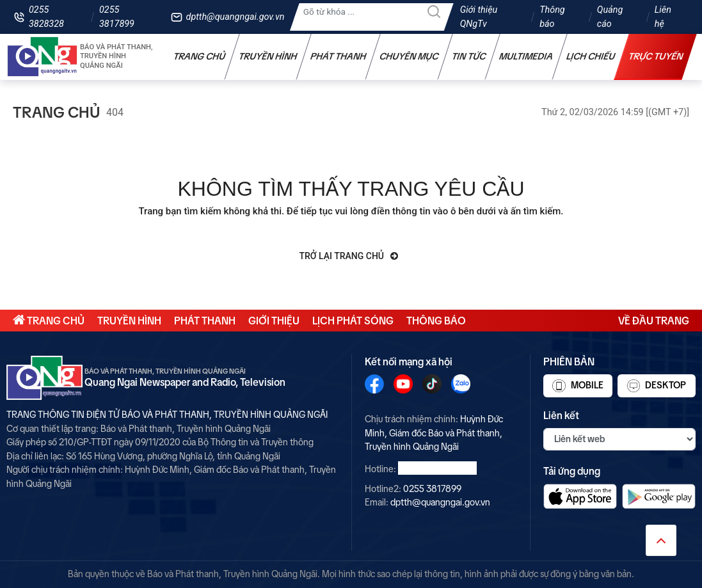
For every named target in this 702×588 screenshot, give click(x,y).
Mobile (578, 386)
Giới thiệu (274, 321)
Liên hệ (663, 17)
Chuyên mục (409, 56)
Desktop (657, 386)
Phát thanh (339, 56)
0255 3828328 (46, 17)
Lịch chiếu (591, 56)
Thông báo (552, 17)
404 (115, 112)
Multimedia (526, 56)
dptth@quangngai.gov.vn (235, 17)
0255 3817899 (117, 17)
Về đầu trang (654, 321)
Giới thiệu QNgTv (479, 17)
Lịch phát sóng (353, 321)
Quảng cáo (610, 17)
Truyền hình (268, 56)
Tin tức (469, 56)
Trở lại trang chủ (349, 256)
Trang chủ (200, 56)
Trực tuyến (656, 56)
